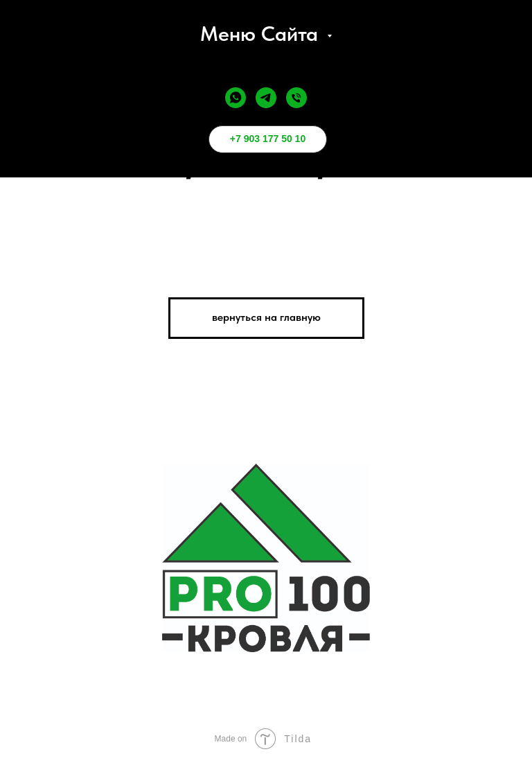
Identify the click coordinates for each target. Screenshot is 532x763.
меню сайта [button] (262, 33)
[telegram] (266, 98)
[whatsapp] (236, 98)
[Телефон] (296, 98)
